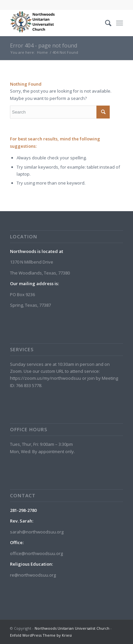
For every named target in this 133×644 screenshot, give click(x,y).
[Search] (105, 23)
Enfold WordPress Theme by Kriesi (41, 635)
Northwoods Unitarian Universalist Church (72, 628)
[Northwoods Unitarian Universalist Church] (55, 23)
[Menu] (120, 23)
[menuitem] (105, 23)
